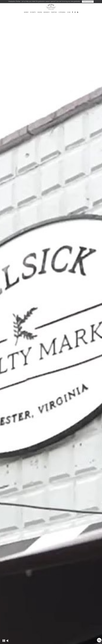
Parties (54, 12)
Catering (62, 12)
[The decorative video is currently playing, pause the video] (4, 641)
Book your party (88, 2)
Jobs (69, 12)
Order (40, 12)
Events (33, 12)
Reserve (46, 12)
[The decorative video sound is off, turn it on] (7, 641)
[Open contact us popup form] (99, 640)
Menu (26, 12)
